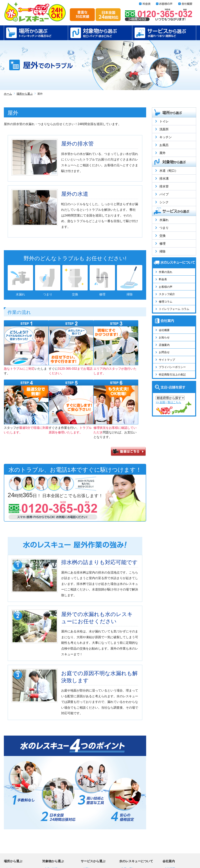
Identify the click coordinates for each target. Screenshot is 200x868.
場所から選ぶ (36, 33)
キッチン (166, 137)
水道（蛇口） (169, 171)
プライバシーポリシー (172, 367)
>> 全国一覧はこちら (168, 402)
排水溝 (164, 179)
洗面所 (164, 129)
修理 (162, 244)
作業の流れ (166, 272)
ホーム (8, 94)
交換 (162, 236)
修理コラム (166, 302)
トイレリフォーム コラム (174, 309)
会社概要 (164, 330)
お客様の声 (166, 287)
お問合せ (164, 352)
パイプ (164, 194)
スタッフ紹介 (167, 294)
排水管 (164, 186)
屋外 (162, 153)
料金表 (163, 279)
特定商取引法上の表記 (172, 375)
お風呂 (164, 145)
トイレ (164, 121)
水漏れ (164, 220)
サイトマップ (167, 360)
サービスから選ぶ (164, 33)
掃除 (162, 251)
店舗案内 (164, 345)
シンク (164, 202)
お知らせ (164, 337)
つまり (164, 228)
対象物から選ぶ (100, 33)
